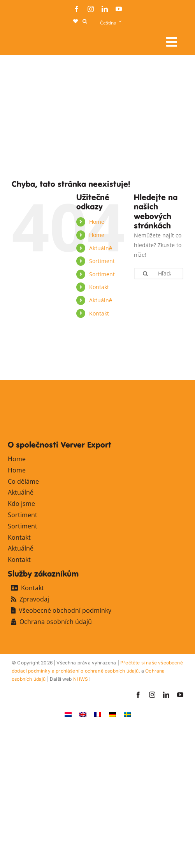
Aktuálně (101, 248)
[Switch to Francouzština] (98, 714)
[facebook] (77, 9)
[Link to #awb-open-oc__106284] (172, 42)
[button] (85, 21)
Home (97, 222)
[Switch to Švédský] (127, 714)
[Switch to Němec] (112, 714)
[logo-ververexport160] (27, 39)
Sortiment (102, 261)
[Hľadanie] (146, 274)
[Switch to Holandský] (68, 714)
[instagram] (91, 9)
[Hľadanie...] (159, 274)
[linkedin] (105, 9)
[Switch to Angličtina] (83, 714)
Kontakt (99, 287)
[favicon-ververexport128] (162, 362)
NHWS (81, 679)
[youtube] (119, 9)
